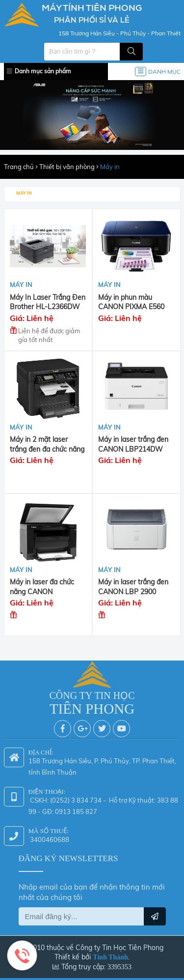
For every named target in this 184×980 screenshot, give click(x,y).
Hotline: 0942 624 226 (22, 955)
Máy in (110, 167)
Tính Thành (110, 955)
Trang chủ (19, 167)
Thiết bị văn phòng (67, 167)
